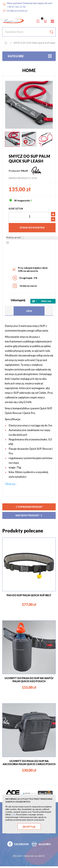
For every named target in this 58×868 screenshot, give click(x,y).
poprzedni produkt (29, 507)
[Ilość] (30, 217)
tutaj (13, 815)
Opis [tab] (29, 311)
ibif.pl (42, 856)
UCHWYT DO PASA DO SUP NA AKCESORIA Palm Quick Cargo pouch (29, 762)
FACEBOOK (21, 844)
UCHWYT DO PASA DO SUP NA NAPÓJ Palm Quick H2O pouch (29, 680)
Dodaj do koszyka (32, 227)
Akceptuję (29, 827)
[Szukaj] (29, 32)
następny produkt (29, 515)
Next (47, 105)
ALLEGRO (45, 844)
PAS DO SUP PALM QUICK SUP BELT (29, 595)
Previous (11, 105)
